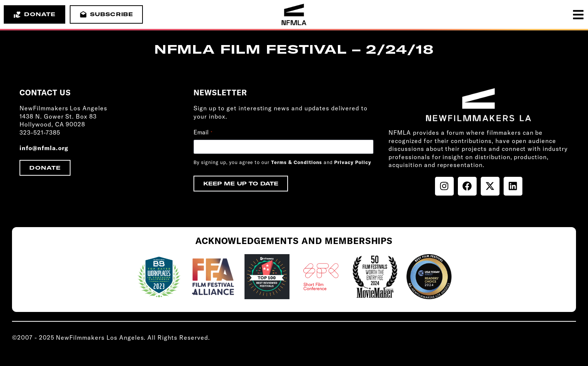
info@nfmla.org (44, 148)
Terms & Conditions (297, 162)
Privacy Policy (352, 162)
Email (203, 132)
